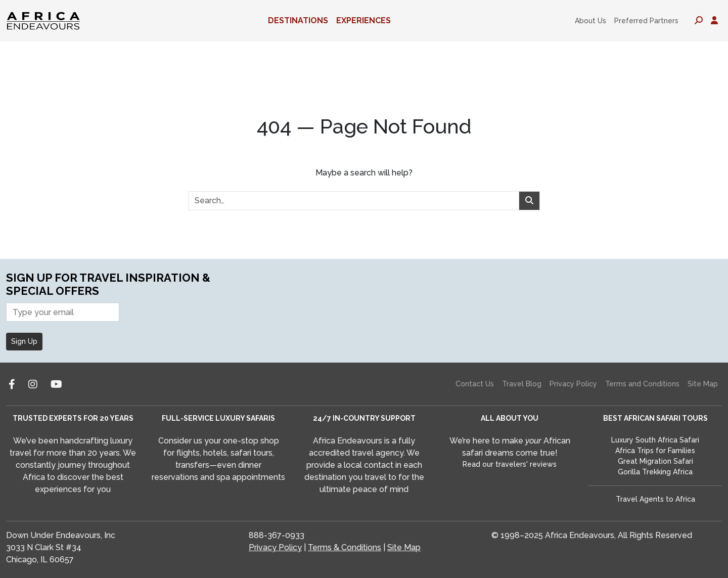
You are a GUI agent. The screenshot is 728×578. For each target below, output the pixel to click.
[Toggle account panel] (714, 21)
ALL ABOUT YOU (510, 418)
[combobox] (354, 201)
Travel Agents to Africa (655, 499)
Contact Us (475, 384)
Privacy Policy (573, 384)
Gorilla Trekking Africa (655, 472)
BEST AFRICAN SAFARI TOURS (655, 418)
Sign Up (24, 341)
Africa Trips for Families (655, 451)
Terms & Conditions (345, 547)
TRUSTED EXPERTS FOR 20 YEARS (73, 418)
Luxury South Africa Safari (655, 440)
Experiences (363, 20)
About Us (590, 21)
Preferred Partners (646, 21)
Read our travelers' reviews (510, 464)
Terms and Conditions (642, 384)
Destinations (298, 20)
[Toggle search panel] (699, 21)
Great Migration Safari (655, 461)
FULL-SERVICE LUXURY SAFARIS (218, 418)
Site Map (703, 384)
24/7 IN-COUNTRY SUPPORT (364, 418)
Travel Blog (522, 384)
